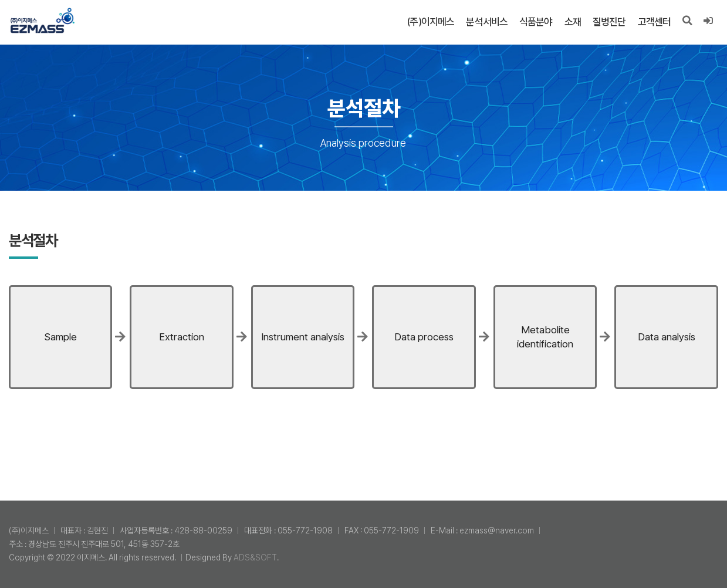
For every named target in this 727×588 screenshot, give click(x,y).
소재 (572, 22)
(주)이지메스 (430, 22)
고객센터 (654, 22)
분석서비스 (487, 22)
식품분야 (535, 22)
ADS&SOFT (255, 557)
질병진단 (609, 22)
